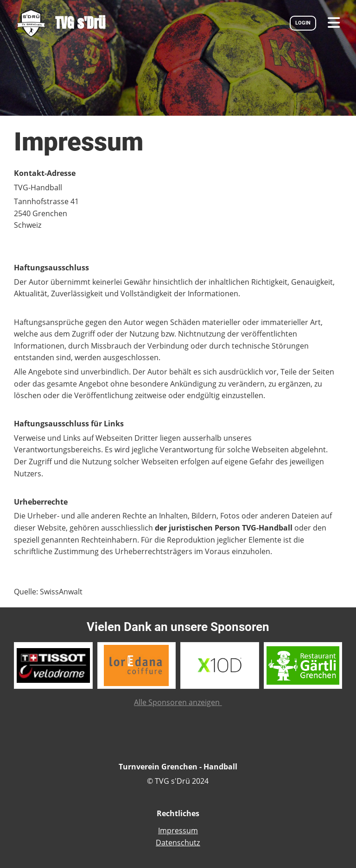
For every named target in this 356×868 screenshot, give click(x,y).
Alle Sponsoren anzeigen (178, 702)
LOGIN (303, 23)
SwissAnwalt (61, 592)
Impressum (178, 831)
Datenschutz (178, 843)
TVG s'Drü (80, 23)
